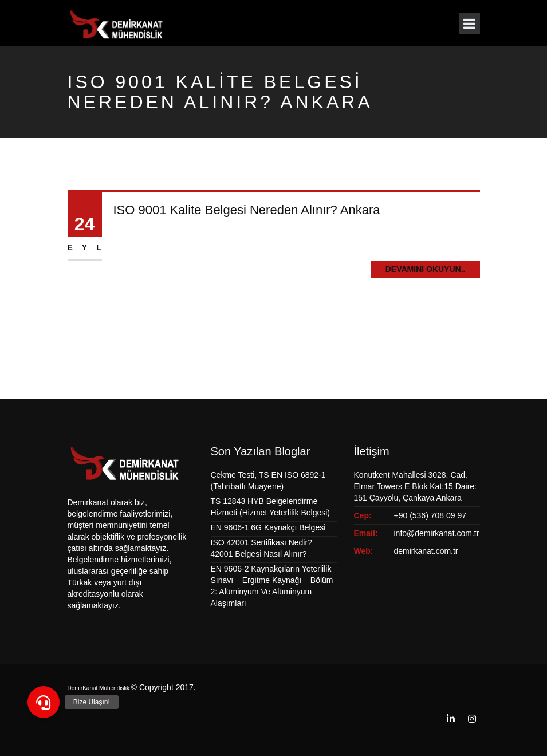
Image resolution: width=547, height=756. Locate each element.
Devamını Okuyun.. (426, 269)
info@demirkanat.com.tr (437, 533)
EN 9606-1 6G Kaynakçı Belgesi (268, 527)
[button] (44, 702)
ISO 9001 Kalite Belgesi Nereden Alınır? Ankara (247, 210)
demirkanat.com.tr (426, 551)
